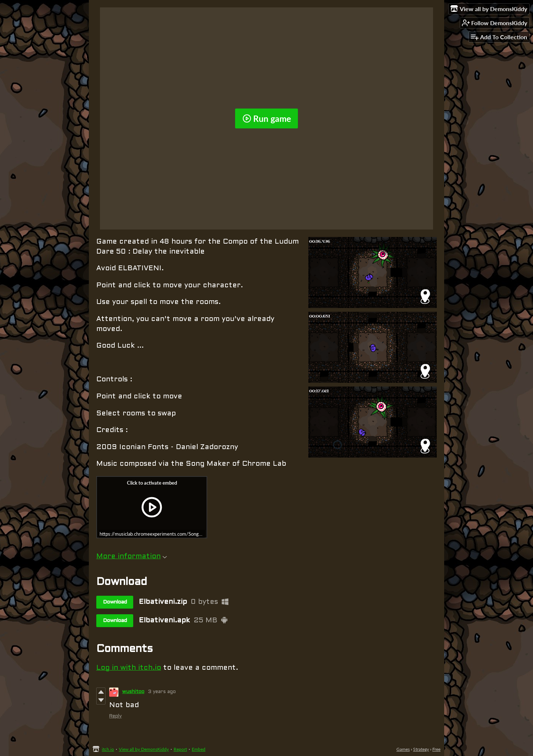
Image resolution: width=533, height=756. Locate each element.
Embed (199, 749)
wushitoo (133, 692)
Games (403, 749)
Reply (115, 716)
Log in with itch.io (129, 668)
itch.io (108, 749)
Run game (267, 118)
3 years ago (162, 692)
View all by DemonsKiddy (144, 749)
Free (436, 749)
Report (180, 749)
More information (132, 556)
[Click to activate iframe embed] (152, 507)
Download (115, 602)
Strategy (421, 749)
